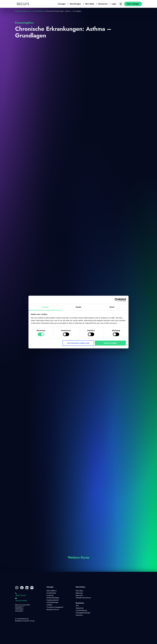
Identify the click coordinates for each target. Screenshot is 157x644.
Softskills (49, 605)
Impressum (79, 615)
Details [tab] (78, 307)
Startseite (18, 11)
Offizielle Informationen (83, 598)
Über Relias (79, 591)
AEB (77, 606)
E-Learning (50, 595)
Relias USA (79, 595)
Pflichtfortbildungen (53, 598)
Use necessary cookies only (78, 343)
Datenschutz (80, 608)
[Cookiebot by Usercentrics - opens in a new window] (116, 300)
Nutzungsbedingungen (83, 613)
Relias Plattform (52, 591)
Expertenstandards (52, 600)
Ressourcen (28, 11)
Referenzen (79, 593)
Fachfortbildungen (52, 602)
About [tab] (112, 307)
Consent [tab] (45, 307)
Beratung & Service (53, 610)
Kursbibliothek (39, 11)
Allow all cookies (110, 343)
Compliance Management (55, 607)
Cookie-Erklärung (81, 610)
